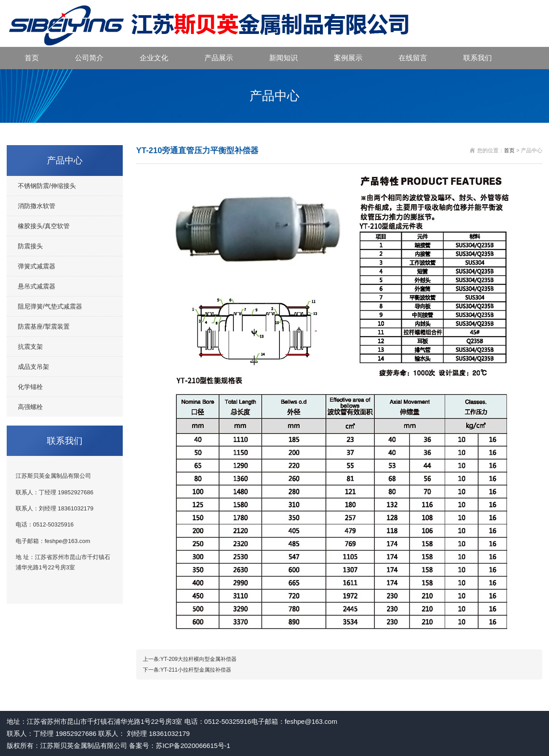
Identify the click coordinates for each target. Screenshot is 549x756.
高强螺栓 (30, 407)
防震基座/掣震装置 (44, 326)
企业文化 (154, 58)
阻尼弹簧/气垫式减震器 (50, 306)
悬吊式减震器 (37, 286)
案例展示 (348, 58)
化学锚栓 (30, 387)
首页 (32, 58)
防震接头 (30, 246)
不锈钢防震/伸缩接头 (47, 186)
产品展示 (219, 58)
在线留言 (413, 58)
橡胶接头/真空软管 (44, 226)
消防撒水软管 (37, 206)
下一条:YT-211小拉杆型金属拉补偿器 (187, 670)
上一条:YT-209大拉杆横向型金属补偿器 (190, 659)
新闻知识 (283, 58)
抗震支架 (30, 347)
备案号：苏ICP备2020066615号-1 (180, 746)
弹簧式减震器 (37, 266)
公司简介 (89, 58)
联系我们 (478, 58)
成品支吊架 (33, 367)
